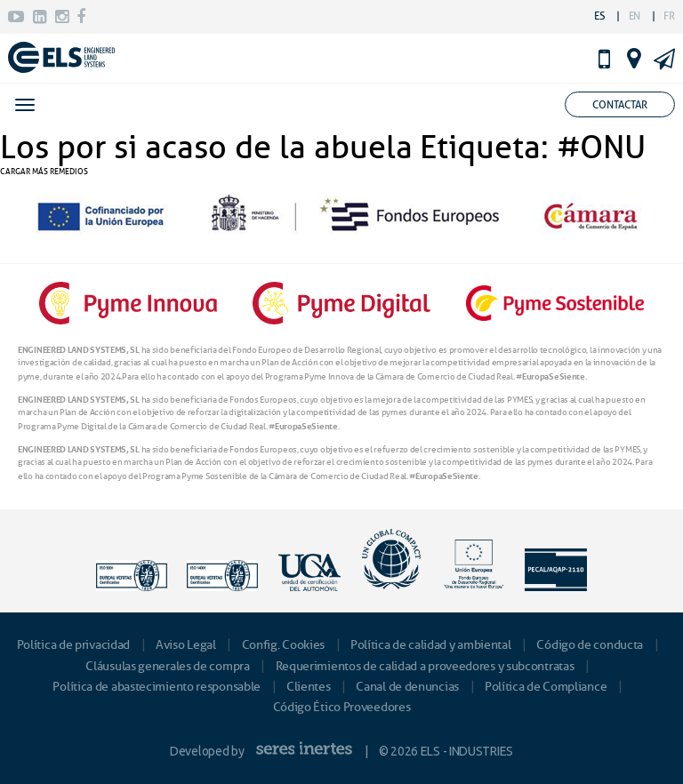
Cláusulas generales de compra (167, 666)
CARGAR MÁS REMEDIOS (44, 171)
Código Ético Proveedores (342, 707)
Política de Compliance (546, 687)
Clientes (309, 687)
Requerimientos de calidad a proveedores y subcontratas (425, 666)
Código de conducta (590, 645)
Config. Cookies (284, 645)
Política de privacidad (73, 645)
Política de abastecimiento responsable (157, 687)
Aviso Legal (186, 645)
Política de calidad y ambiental (431, 645)
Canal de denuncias (407, 687)
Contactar (620, 104)
